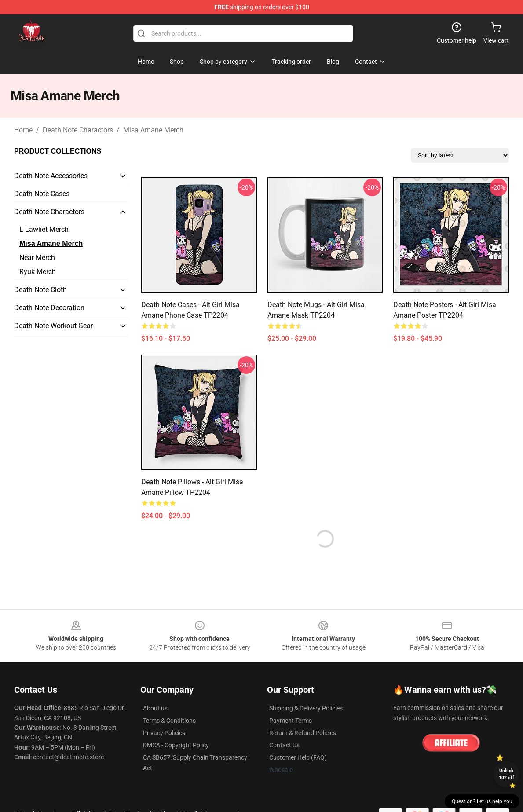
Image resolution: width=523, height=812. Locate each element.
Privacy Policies (164, 733)
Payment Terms (291, 721)
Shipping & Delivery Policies (306, 708)
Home (23, 130)
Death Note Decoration (49, 308)
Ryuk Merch (38, 272)
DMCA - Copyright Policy (176, 745)
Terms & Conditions (169, 721)
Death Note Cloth (40, 290)
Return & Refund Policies (303, 733)
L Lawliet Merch (44, 229)
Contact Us (284, 745)
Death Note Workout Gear (53, 326)
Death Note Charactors (78, 130)
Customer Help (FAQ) (298, 757)
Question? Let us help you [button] (482, 801)
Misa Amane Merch (153, 130)
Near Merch (37, 258)
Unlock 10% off (507, 774)
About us (155, 708)
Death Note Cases (42, 194)
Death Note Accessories (51, 176)
